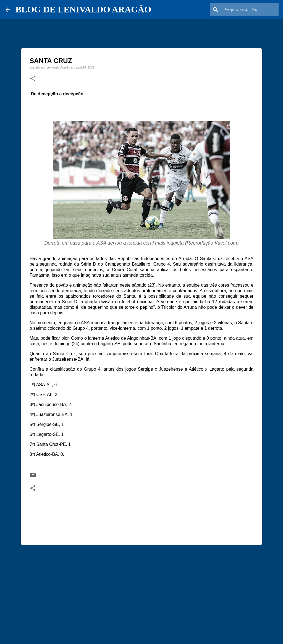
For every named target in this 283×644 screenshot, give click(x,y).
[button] (33, 79)
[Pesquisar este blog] (250, 10)
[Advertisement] (141, 592)
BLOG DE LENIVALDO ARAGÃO (83, 9)
